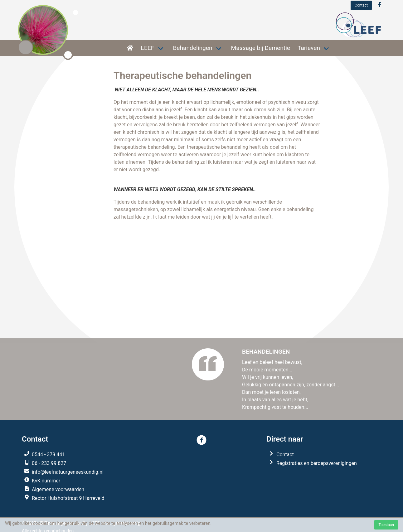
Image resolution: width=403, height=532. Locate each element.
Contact (361, 5)
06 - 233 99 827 (49, 463)
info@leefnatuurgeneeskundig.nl (68, 472)
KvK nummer (46, 481)
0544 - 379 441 (48, 455)
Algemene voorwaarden (58, 489)
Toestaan (386, 525)
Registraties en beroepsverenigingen (317, 463)
